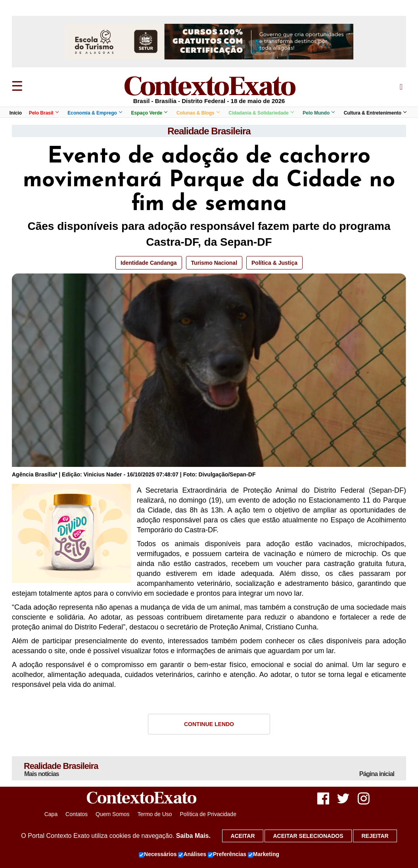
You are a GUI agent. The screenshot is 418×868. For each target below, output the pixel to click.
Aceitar (243, 836)
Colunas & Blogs (198, 113)
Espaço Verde (149, 113)
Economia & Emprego (95, 113)
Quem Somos (113, 814)
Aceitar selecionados (308, 836)
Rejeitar (375, 836)
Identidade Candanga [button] (149, 263)
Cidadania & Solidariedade (261, 113)
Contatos (77, 814)
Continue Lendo (209, 724)
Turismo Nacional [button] (214, 263)
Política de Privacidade (208, 814)
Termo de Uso (154, 814)
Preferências (227, 855)
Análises (192, 855)
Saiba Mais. (193, 836)
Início (16, 113)
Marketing (264, 855)
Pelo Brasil (44, 113)
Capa (51, 814)
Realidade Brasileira (209, 131)
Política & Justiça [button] (274, 263)
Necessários (158, 855)
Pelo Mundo (318, 113)
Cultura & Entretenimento (375, 113)
